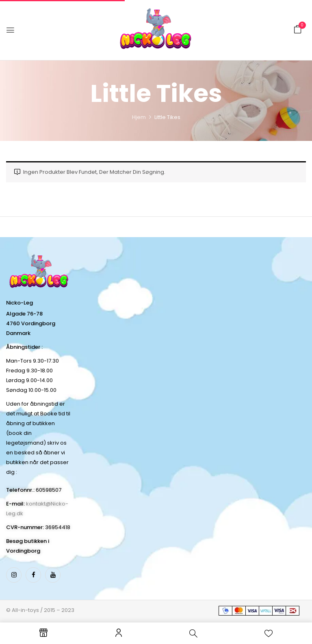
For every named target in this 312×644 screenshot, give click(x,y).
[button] (298, 29)
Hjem (139, 117)
